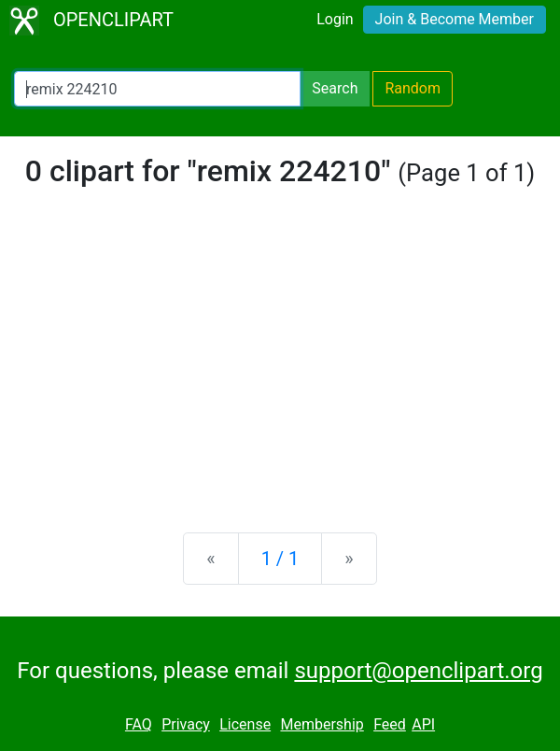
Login (335, 19)
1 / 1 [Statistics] (280, 559)
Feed (390, 724)
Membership (322, 724)
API (423, 724)
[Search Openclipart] (157, 89)
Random (413, 88)
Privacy (186, 724)
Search (335, 88)
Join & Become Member (455, 19)
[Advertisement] (280, 372)
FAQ (139, 724)
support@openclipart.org (418, 671)
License (245, 724)
